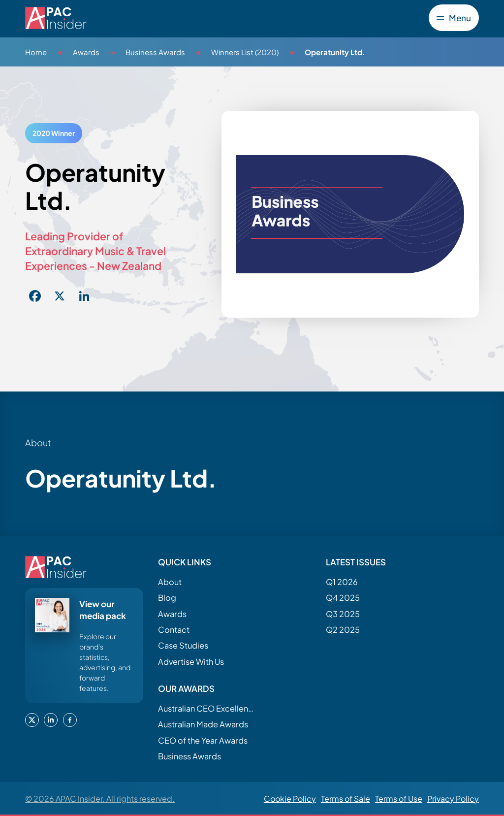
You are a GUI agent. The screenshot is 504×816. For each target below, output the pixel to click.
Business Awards (155, 52)
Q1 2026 (342, 582)
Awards (86, 52)
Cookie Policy (290, 799)
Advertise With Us (191, 662)
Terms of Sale (346, 799)
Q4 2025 (343, 598)
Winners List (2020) (245, 52)
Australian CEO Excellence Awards (207, 708)
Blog (167, 598)
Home (36, 52)
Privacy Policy (453, 799)
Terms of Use (399, 799)
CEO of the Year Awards (203, 740)
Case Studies (183, 645)
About (170, 582)
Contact (174, 630)
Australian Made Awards (203, 724)
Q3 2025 (343, 614)
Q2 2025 (343, 630)
